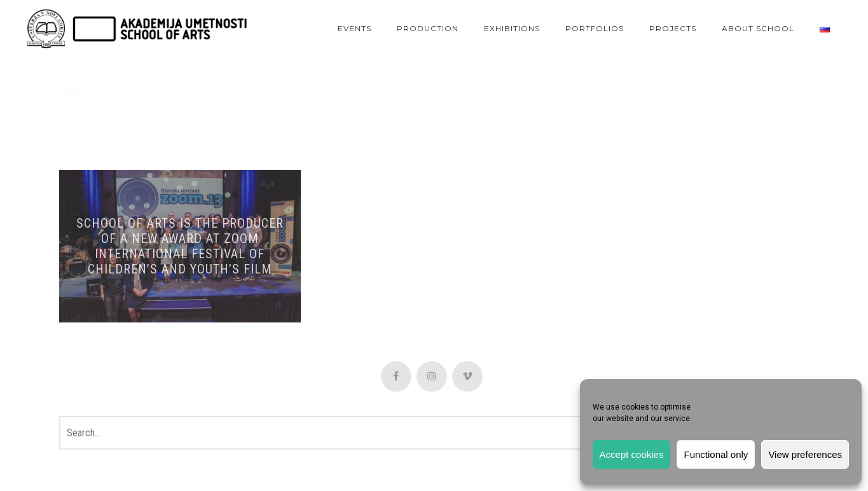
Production (428, 28)
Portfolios (595, 28)
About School (758, 28)
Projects (673, 28)
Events (355, 28)
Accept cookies (632, 454)
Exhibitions (512, 28)
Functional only (716, 454)
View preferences (805, 454)
